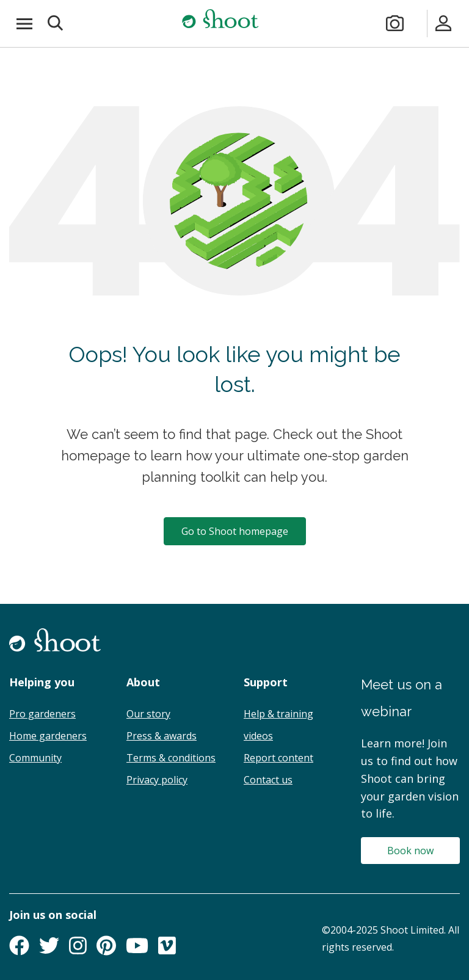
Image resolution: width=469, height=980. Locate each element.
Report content (278, 758)
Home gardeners (48, 736)
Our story (148, 714)
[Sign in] (444, 24)
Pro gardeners (42, 714)
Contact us (268, 780)
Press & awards (162, 736)
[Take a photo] (395, 24)
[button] (56, 24)
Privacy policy (157, 780)
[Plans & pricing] (420, 24)
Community (35, 758)
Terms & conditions (171, 758)
